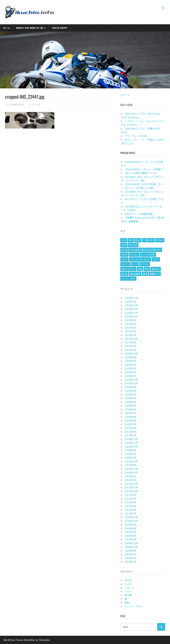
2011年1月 (130, 513)
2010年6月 (130, 536)
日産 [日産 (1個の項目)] (140, 269)
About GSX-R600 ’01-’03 (30, 28)
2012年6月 (130, 476)
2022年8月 (130, 324)
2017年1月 (130, 435)
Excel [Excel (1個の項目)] (138, 240)
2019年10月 (131, 383)
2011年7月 (130, 499)
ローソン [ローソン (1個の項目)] (145, 264)
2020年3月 (130, 372)
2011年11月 (131, 487)
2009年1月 (130, 562)
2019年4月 (130, 406)
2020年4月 (130, 368)
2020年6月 (130, 361)
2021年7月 (130, 346)
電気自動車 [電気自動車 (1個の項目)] (135, 274)
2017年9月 (130, 428)
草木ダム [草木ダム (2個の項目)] (156, 269)
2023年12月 (131, 305)
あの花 (128, 580)
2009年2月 (130, 558)
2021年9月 (130, 342)
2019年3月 (130, 409)
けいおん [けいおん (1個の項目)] (134, 255)
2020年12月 (131, 353)
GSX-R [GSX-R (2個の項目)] (151, 240)
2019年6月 (130, 398)
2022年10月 (131, 316)
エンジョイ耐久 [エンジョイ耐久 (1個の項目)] (148, 255)
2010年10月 (131, 521)
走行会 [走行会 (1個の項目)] (124, 274)
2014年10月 (131, 472)
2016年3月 (130, 458)
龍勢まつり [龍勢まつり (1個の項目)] (155, 274)
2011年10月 (131, 491)
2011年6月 (130, 502)
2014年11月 (131, 469)
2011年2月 (130, 510)
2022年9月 (130, 320)
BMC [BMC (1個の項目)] (131, 240)
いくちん (36, 105)
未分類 (128, 595)
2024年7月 (130, 301)
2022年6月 (130, 328)
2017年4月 (130, 432)
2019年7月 (130, 394)
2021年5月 (130, 350)
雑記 (127, 602)
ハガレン (129, 588)
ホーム (7, 28)
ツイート (125, 95)
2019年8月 (130, 391)
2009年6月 (130, 551)
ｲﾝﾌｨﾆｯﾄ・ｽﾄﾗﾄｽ (133, 606)
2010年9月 (130, 524)
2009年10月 (131, 547)
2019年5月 (130, 402)
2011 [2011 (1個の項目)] (124, 240)
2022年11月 (131, 313)
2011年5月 (130, 506)
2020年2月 (130, 376)
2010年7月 (130, 532)
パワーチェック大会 (136, 136)
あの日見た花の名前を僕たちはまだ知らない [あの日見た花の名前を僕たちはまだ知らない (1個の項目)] (141, 250)
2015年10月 (131, 461)
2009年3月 (130, 554)
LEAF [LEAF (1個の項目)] (124, 245)
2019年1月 (130, 413)
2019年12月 (131, 380)
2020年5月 (130, 365)
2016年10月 (131, 446)
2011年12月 (131, 484)
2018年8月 (130, 417)
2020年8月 (130, 357)
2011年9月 (130, 495)
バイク (128, 591)
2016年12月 (131, 439)
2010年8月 (130, 528)
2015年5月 (130, 465)
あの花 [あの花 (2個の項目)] (124, 255)
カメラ (128, 584)
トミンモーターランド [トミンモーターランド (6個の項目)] (140, 259)
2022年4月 (130, 331)
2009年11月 (131, 543)
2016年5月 (130, 454)
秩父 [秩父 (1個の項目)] (147, 269)
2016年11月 (131, 443)
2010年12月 (131, 517)
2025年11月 (131, 298)
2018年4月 (130, 420)
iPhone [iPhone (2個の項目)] (160, 240)
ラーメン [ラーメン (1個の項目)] (125, 264)
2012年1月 (130, 480)
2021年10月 (131, 339)
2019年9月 (130, 387)
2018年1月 (130, 424)
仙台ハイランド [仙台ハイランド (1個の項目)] (128, 269)
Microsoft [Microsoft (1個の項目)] (133, 245)
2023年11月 (131, 309)
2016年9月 (130, 450)
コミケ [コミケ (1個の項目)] (124, 259)
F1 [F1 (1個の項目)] (144, 240)
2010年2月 (130, 539)
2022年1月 (130, 335)
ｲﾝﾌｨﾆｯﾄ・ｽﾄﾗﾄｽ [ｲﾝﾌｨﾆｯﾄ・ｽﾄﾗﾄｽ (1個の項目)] (128, 278)
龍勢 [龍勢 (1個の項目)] (145, 274)
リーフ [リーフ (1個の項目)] (135, 264)
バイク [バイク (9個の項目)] (156, 259)
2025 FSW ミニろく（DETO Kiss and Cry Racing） (140, 115)
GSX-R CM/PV (60, 28)
